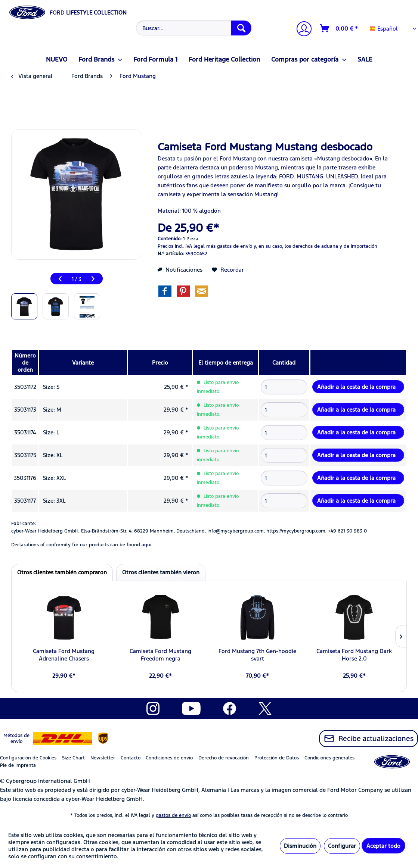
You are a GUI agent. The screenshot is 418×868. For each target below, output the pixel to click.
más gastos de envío (229, 246)
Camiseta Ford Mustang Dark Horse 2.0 (354, 655)
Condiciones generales (329, 758)
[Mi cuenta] (301, 30)
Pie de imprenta (18, 765)
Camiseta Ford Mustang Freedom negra (160, 655)
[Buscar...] (194, 28)
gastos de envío (173, 815)
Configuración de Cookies (28, 758)
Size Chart (73, 758)
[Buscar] (241, 28)
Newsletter (103, 758)
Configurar (342, 846)
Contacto (131, 758)
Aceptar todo (383, 846)
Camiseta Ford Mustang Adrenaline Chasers (64, 655)
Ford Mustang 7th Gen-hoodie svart (257, 655)
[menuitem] (193, 28)
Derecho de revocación (224, 758)
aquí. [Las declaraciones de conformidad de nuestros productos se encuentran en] (147, 545)
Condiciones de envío (169, 758)
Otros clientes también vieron (161, 572)
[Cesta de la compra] (339, 28)
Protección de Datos (277, 758)
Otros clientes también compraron (62, 572)
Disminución (300, 846)
